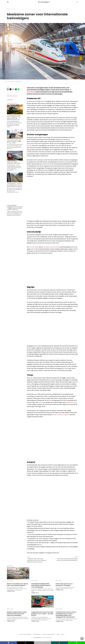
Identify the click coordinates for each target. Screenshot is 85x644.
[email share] (13, 89)
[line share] (18, 89)
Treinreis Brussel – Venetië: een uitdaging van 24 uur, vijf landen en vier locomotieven (14, 185)
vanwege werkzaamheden (51, 247)
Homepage (9, 9)
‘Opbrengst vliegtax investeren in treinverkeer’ (14, 163)
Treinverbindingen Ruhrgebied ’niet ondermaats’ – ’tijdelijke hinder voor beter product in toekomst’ (15, 207)
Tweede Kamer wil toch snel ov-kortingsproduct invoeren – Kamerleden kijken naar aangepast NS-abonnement (66, 615)
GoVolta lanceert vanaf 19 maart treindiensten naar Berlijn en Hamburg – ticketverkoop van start (14, 118)
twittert (41, 402)
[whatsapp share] (16, 89)
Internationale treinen (12, 96)
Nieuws (14, 9)
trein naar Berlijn (34, 247)
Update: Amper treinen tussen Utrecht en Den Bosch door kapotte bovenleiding (17, 614)
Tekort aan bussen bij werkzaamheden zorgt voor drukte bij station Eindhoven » (67, 560)
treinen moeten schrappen (61, 415)
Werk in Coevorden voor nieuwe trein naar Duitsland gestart (17, 585)
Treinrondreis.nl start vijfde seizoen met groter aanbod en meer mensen (14, 141)
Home (8, 581)
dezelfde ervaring (71, 402)
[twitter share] (10, 89)
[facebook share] (8, 89)
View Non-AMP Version (47, 638)
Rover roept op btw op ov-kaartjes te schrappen (64, 585)
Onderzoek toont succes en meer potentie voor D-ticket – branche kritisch (42, 614)
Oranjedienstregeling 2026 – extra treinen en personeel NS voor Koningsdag (41, 585)
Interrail (29, 146)
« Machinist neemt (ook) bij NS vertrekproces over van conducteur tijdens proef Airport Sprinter (37, 560)
